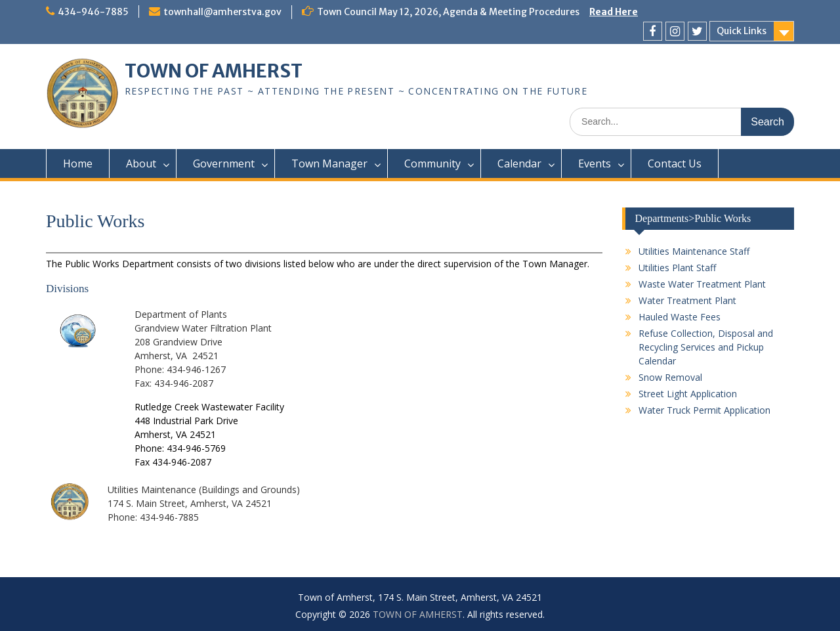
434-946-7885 (93, 12)
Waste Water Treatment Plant (702, 284)
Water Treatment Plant (687, 300)
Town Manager (329, 163)
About (141, 163)
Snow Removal (670, 377)
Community (432, 163)
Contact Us (675, 163)
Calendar (519, 163)
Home (78, 163)
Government (224, 163)
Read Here (614, 12)
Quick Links (742, 31)
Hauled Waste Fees (680, 317)
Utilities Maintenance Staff (694, 251)
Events (595, 163)
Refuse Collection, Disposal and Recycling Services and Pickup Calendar (706, 347)
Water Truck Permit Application (704, 410)
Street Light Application (688, 394)
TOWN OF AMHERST (214, 71)
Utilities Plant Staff (677, 268)
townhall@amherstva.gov (222, 12)
